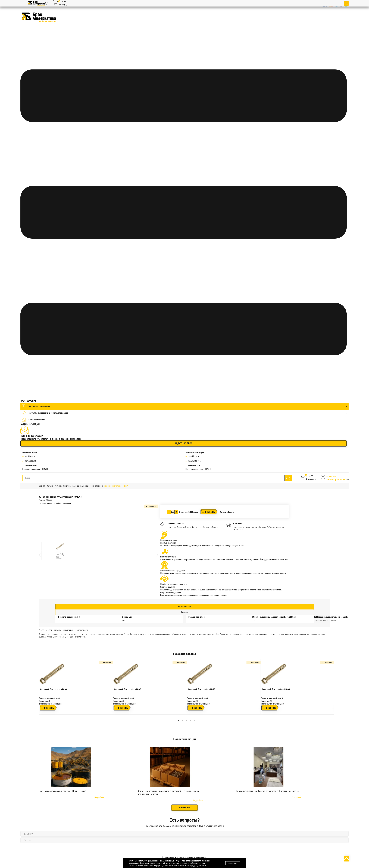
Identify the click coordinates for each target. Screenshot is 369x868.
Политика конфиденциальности (193, 866)
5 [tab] (194, 720)
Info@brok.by (30, 456)
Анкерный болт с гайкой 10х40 (276, 689)
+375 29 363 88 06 (32, 461)
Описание (184, 612)
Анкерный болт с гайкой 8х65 (128, 689)
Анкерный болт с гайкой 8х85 (202, 689)
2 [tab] (183, 720)
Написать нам (31, 466)
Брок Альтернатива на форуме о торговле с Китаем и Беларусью (267, 791)
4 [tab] (190, 720)
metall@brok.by (194, 456)
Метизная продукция (184, 406)
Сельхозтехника (33, 420)
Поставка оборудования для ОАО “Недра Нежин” (63, 791)
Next (336, 688)
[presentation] (182, 849)
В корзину (210, 512)
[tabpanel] (76, 687)
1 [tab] (179, 720)
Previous (37, 688)
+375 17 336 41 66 (195, 461)
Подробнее (99, 797)
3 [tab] (186, 720)
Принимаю (233, 863)
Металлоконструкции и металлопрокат (184, 413)
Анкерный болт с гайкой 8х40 (54, 689)
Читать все (184, 808)
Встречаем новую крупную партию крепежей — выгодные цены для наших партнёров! (168, 793)
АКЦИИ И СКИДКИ (30, 424)
